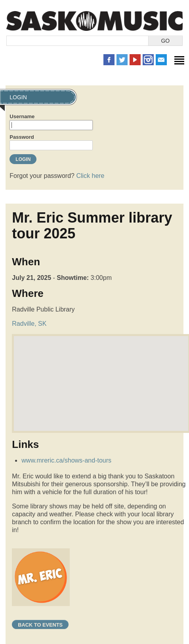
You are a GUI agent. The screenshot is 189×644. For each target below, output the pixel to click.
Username (22, 116)
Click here (90, 176)
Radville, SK (29, 324)
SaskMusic (94, 21)
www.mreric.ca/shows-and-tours (66, 460)
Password (22, 137)
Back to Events (40, 625)
